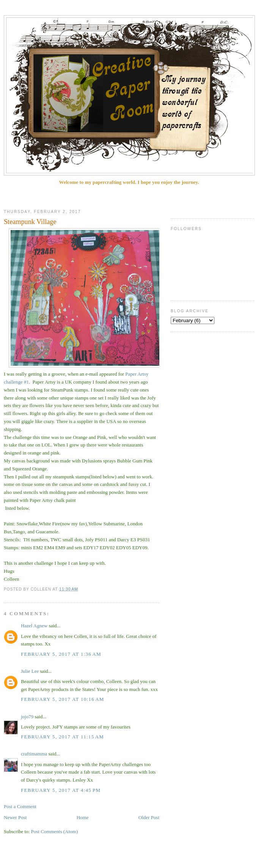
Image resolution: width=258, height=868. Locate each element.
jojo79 (27, 717)
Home (83, 817)
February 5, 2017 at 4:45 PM (61, 790)
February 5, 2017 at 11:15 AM (62, 737)
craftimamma (34, 754)
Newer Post (15, 817)
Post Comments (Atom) (55, 831)
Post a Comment (20, 806)
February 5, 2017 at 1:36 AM (61, 654)
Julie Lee (30, 671)
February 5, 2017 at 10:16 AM (63, 699)
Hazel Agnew (34, 626)
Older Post (149, 817)
